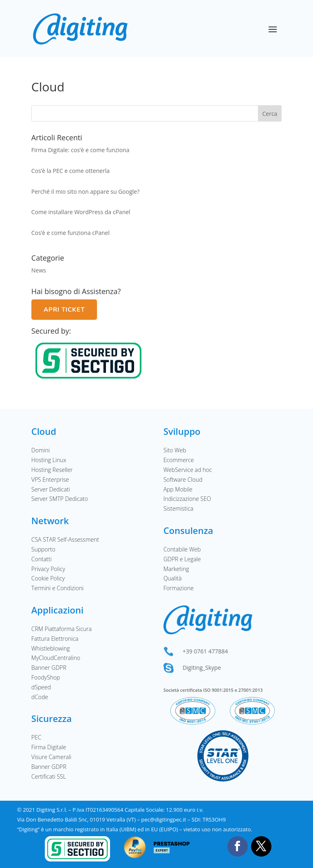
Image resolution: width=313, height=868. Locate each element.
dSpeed (41, 687)
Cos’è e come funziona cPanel (71, 233)
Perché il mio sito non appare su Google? (85, 192)
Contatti (42, 559)
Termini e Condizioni (57, 588)
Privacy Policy (48, 569)
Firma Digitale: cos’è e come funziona (80, 150)
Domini (41, 450)
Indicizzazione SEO (187, 499)
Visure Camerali (51, 757)
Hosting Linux (49, 460)
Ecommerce (179, 460)
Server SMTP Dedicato (60, 499)
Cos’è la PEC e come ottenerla (71, 171)
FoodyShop (46, 677)
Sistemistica (179, 508)
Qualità (173, 578)
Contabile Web (182, 549)
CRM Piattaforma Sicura (62, 629)
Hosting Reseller (52, 470)
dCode (40, 697)
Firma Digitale (49, 747)
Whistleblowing (51, 648)
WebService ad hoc (188, 470)
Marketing (176, 569)
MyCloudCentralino (56, 658)
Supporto (43, 549)
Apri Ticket (64, 310)
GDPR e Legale (182, 559)
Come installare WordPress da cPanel (81, 212)
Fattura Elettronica (55, 639)
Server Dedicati (51, 489)
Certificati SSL (49, 776)
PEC (36, 737)
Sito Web (175, 450)
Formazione (179, 588)
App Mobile (178, 489)
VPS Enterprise (50, 479)
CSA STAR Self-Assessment (65, 539)
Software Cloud (183, 479)
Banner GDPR (49, 668)
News (39, 270)
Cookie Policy (48, 578)
